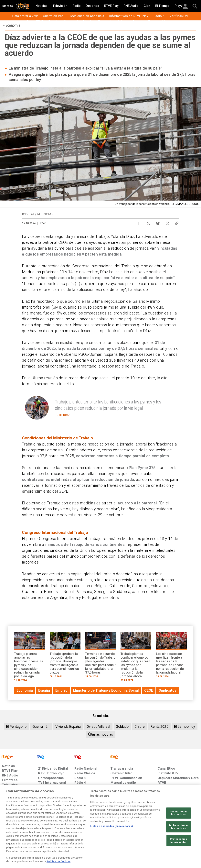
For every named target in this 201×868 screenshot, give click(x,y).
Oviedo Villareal (98, 726)
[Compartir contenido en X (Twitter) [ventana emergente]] (148, 222)
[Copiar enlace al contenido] (177, 222)
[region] (100, 826)
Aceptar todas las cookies (179, 813)
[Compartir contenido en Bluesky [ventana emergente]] (158, 222)
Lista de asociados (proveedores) (112, 826)
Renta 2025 (159, 726)
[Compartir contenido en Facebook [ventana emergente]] (139, 222)
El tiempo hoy (185, 726)
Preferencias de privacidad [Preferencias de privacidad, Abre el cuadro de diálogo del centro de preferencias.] (178, 841)
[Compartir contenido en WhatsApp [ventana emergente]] (167, 222)
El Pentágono (16, 726)
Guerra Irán (41, 726)
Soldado (122, 726)
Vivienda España (68, 726)
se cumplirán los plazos (110, 343)
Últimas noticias (101, 734)
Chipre (140, 726)
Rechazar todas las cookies (178, 827)
